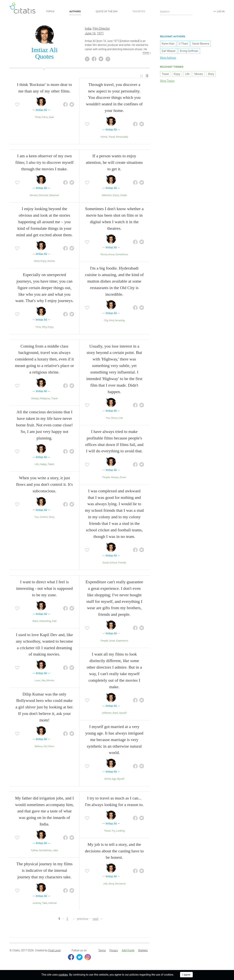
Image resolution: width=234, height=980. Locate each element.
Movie (104, 255)
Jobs (55, 851)
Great (112, 641)
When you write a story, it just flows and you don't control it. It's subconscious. (45, 485)
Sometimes (122, 255)
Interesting (45, 622)
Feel (54, 622)
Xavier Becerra (201, 44)
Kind (112, 321)
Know (111, 255)
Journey (37, 904)
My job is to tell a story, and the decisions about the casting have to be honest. (114, 851)
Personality (122, 137)
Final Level (54, 951)
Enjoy (43, 262)
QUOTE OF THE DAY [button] (107, 11)
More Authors (168, 58)
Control (44, 517)
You (36, 517)
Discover (43, 196)
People (106, 478)
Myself (123, 713)
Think (38, 118)
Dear (52, 118)
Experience (122, 641)
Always (35, 399)
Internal (53, 904)
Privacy (114, 951)
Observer (54, 196)
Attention (107, 196)
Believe (39, 747)
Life (37, 465)
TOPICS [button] (50, 11)
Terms (102, 951)
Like (43, 681)
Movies (34, 196)
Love (37, 681)
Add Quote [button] (128, 951)
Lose (120, 418)
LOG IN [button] (221, 11)
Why (44, 327)
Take (45, 904)
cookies (63, 975)
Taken (51, 465)
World (107, 779)
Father (34, 851)
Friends (122, 563)
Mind (37, 262)
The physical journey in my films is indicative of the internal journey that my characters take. (44, 871)
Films (45, 118)
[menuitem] (142, 76)
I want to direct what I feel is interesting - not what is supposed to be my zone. (44, 589)
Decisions (120, 884)
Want (35, 622)
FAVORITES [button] (139, 11)
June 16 (90, 34)
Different (107, 713)
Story (52, 517)
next (96, 919)
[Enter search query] (176, 12)
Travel (112, 137)
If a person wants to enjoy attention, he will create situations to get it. (114, 163)
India (88, 29)
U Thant (183, 44)
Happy (43, 465)
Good (105, 563)
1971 (100, 34)
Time (38, 327)
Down (123, 478)
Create (123, 196)
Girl (45, 747)
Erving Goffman (189, 52)
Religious (45, 399)
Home (104, 137)
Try (113, 831)
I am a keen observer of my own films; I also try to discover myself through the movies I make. (44, 163)
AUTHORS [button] (75, 11)
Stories (51, 262)
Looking (120, 831)
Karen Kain (168, 44)
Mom (51, 747)
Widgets (143, 951)
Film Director (101, 29)
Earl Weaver (169, 52)
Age (114, 779)
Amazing (120, 321)
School (113, 563)
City (106, 321)
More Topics (167, 81)
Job (105, 884)
